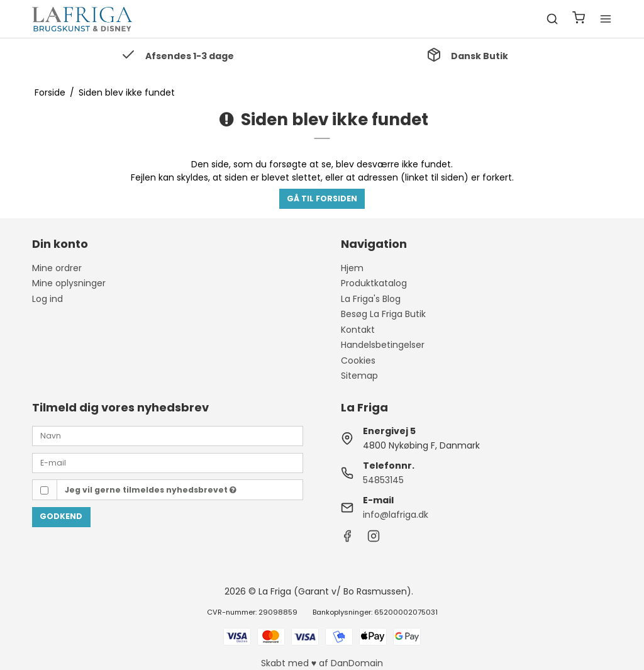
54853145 (383, 480)
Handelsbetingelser (383, 345)
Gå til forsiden (322, 198)
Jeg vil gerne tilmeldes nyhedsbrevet (151, 490)
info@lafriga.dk (396, 515)
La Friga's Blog (371, 299)
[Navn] (168, 435)
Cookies (358, 360)
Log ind (47, 299)
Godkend (61, 516)
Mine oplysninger (69, 283)
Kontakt (358, 330)
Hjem (352, 268)
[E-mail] (168, 462)
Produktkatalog (374, 283)
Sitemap (359, 376)
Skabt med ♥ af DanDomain (322, 663)
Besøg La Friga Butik (383, 314)
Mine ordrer (57, 268)
